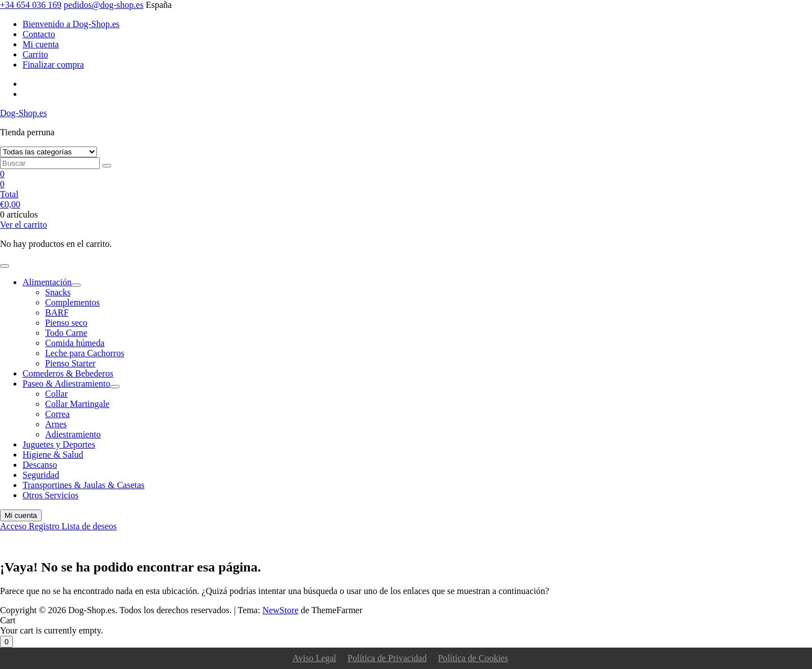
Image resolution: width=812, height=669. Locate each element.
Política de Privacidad (387, 658)
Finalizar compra (53, 65)
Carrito (35, 54)
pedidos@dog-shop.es (103, 5)
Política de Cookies (473, 658)
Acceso (14, 526)
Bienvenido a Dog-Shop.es (71, 24)
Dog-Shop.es (23, 113)
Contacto (39, 34)
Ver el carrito (24, 225)
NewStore (280, 610)
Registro (45, 526)
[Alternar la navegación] (5, 266)
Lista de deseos (89, 526)
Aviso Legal (314, 658)
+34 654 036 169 (31, 5)
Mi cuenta (41, 44)
